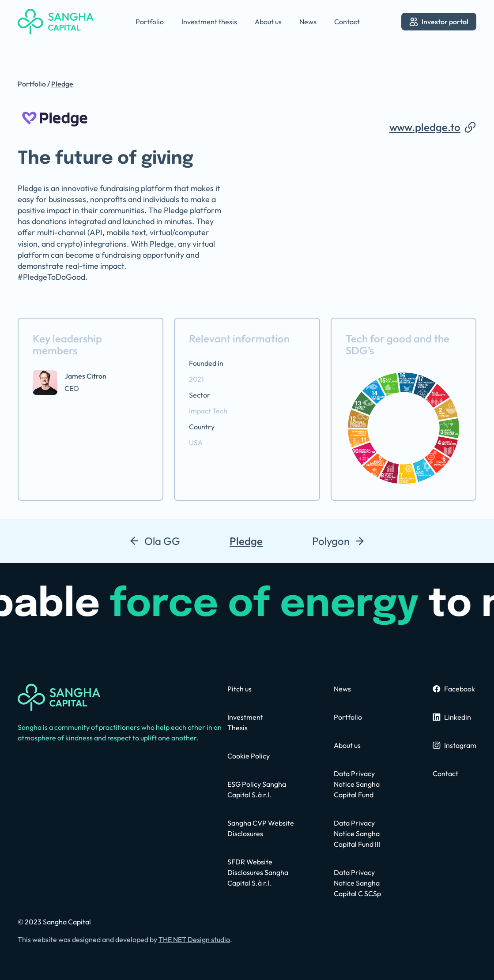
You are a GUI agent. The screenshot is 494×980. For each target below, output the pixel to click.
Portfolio (32, 84)
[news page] (342, 689)
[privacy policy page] (262, 872)
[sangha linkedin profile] (452, 717)
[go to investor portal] (439, 22)
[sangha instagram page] (454, 745)
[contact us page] (239, 689)
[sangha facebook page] (454, 689)
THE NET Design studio (194, 939)
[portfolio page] (348, 717)
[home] (56, 22)
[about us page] (347, 745)
